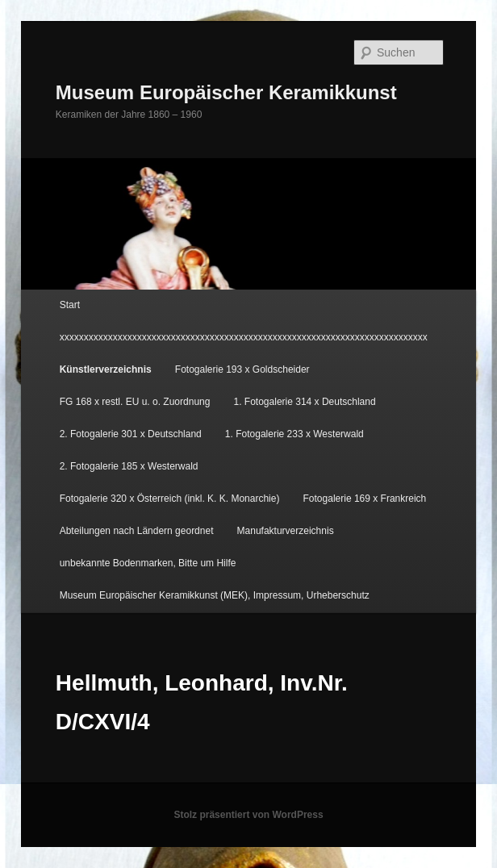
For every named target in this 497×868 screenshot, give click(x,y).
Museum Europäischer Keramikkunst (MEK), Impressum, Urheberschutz (215, 595)
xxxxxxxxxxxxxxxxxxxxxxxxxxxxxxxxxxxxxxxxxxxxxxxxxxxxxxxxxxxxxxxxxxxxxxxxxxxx (244, 337)
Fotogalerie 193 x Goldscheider (242, 369)
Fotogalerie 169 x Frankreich (365, 499)
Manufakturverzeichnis (286, 531)
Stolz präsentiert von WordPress (248, 815)
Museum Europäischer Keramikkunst (226, 92)
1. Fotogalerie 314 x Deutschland (305, 402)
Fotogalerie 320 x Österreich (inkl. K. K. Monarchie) (170, 499)
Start (70, 305)
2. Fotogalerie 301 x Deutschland (131, 434)
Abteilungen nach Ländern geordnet (137, 531)
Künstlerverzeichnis (106, 369)
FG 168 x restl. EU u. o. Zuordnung (135, 402)
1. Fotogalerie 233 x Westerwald (294, 434)
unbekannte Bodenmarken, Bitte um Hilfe (148, 563)
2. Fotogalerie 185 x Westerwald (129, 466)
